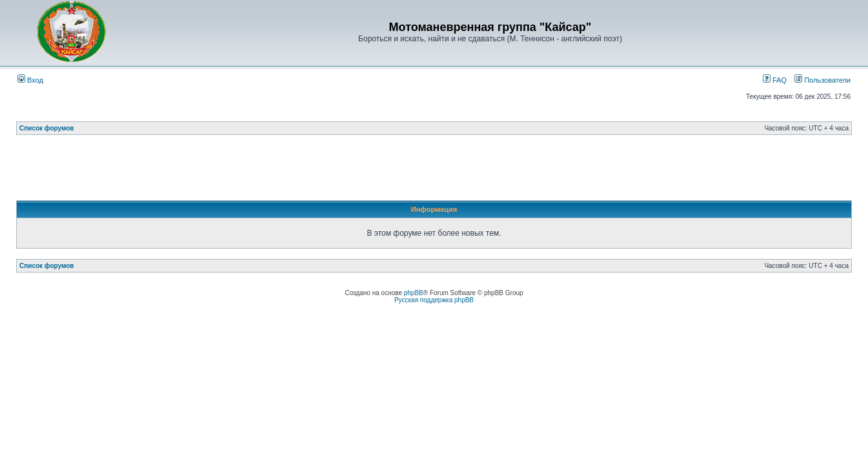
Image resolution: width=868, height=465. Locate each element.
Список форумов (47, 128)
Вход (30, 80)
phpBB (414, 293)
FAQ (775, 80)
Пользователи (823, 80)
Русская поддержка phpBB (434, 300)
